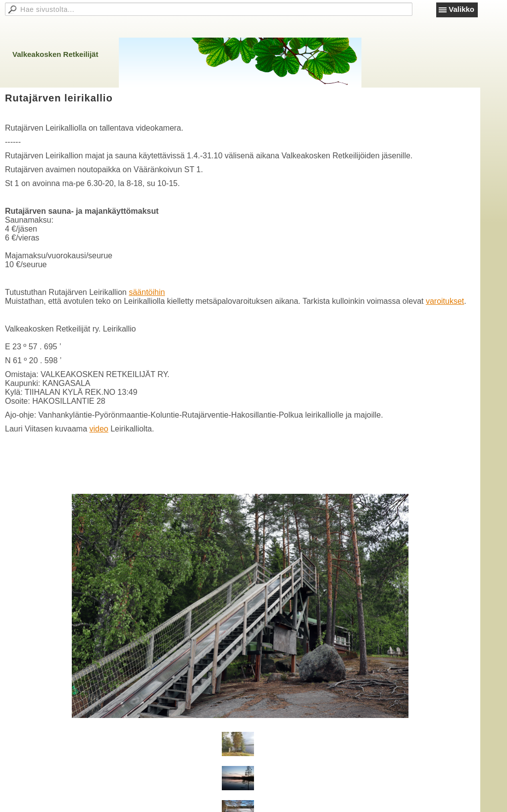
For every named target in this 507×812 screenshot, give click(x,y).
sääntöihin (147, 292)
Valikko (461, 9)
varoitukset (445, 301)
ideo (101, 429)
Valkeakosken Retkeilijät (55, 54)
